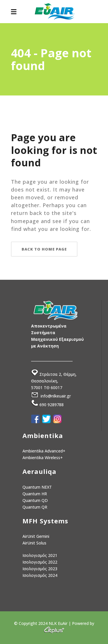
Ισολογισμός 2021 (40, 555)
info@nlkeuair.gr (56, 396)
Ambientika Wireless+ (43, 458)
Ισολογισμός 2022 (40, 562)
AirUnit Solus (34, 543)
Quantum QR (35, 507)
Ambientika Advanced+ (44, 451)
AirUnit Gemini (36, 536)
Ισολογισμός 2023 (40, 569)
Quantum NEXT (37, 487)
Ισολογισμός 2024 (40, 575)
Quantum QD (35, 500)
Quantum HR (35, 494)
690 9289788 (52, 405)
